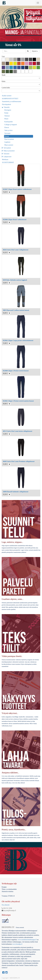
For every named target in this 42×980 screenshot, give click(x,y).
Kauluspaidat (9, 122)
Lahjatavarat (8, 157)
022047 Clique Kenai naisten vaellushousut (17, 189)
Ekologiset (8, 110)
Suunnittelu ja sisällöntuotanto (12, 102)
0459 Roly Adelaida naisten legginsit (15, 280)
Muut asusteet (9, 145)
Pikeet (6, 119)
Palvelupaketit (6, 104)
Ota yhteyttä (6, 905)
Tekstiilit (7, 107)
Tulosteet (6, 154)
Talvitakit (7, 133)
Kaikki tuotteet (7, 96)
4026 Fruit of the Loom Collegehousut (16, 250)
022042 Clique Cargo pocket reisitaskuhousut (18, 340)
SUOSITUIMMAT (8, 162)
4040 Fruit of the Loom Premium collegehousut (19, 461)
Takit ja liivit (8, 130)
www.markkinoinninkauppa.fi (27, 940)
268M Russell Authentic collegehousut (16, 492)
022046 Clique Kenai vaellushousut (15, 220)
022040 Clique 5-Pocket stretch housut (16, 371)
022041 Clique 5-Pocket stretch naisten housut (18, 401)
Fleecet (7, 127)
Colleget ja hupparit (11, 125)
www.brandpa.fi (18, 944)
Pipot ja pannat (9, 139)
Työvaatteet (7, 148)
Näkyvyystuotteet (9, 151)
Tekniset (7, 116)
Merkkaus (5, 160)
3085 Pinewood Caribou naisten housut (16, 310)
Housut (7, 136)
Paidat (6, 113)
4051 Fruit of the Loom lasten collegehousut (18, 431)
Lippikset (7, 142)
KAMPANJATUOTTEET (10, 99)
